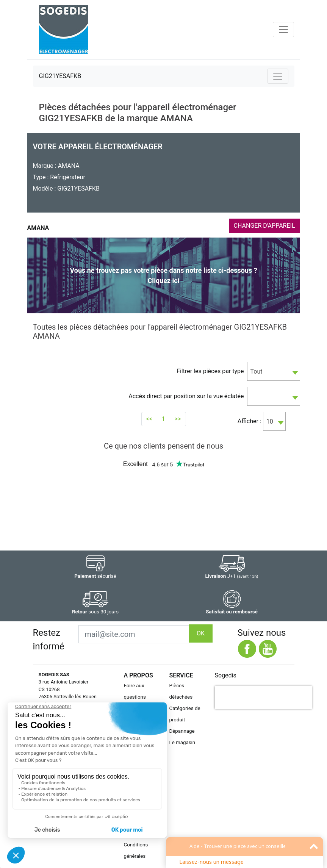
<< (149, 419)
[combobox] (274, 371)
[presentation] (263, 698)
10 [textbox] (270, 421)
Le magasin (182, 742)
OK (201, 633)
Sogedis (226, 675)
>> (178, 419)
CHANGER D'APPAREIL (264, 226)
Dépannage (182, 731)
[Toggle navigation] (283, 30)
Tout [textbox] (257, 371)
